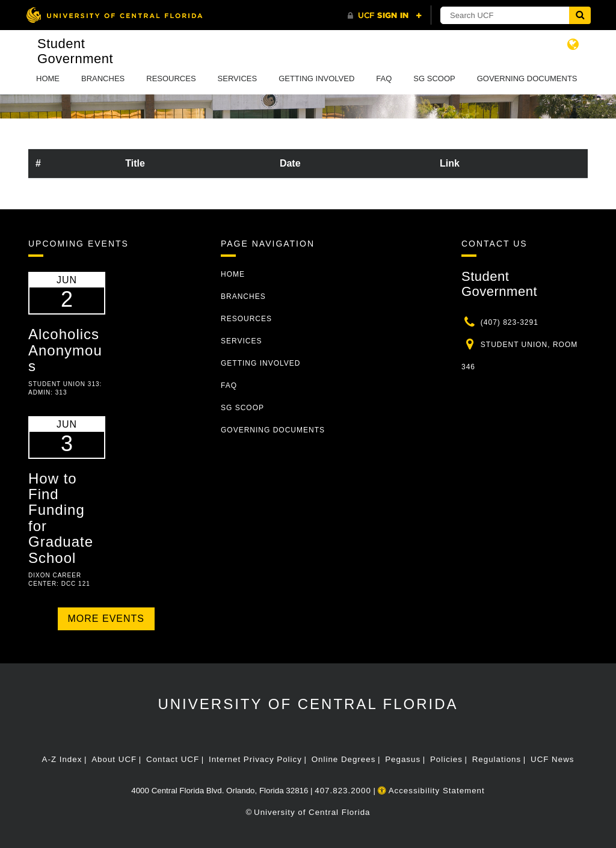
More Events (106, 619)
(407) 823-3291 (510, 322)
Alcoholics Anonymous (65, 350)
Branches (103, 78)
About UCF (114, 759)
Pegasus (403, 759)
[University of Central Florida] (114, 15)
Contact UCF (173, 759)
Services (238, 78)
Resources (171, 78)
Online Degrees (344, 759)
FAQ (384, 78)
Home (48, 78)
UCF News (552, 759)
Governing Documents (527, 78)
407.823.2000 (343, 791)
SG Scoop (434, 78)
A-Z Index (62, 759)
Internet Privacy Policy (255, 759)
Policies (446, 759)
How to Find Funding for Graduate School (61, 518)
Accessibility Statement (431, 791)
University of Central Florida (308, 704)
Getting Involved (316, 78)
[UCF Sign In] (385, 16)
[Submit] (580, 15)
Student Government (75, 51)
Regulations (497, 759)
